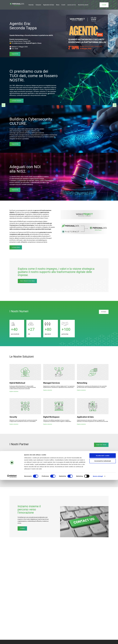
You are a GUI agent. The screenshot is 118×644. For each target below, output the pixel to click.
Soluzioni (38, 5)
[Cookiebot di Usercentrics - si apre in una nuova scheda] (12, 640)
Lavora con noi (72, 5)
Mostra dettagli (98, 640)
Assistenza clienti (83, 5)
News (58, 5)
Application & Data (49, 5)
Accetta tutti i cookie (103, 620)
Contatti (104, 5)
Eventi (63, 5)
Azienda (31, 5)
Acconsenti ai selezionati (103, 625)
